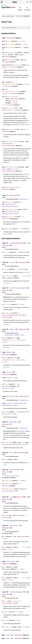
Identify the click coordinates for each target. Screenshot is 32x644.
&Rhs (4, 549)
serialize (9, 484)
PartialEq (14, 525)
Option (5, 146)
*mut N (16, 601)
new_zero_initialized (11, 91)
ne (6, 547)
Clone (12, 262)
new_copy (12, 60)
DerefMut (13, 422)
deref (7, 384)
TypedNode (25, 229)
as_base (11, 202)
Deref (9, 372)
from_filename (14, 141)
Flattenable (15, 470)
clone (7, 269)
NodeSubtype (24, 199)
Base (16, 206)
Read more (27, 272)
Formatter (6, 340)
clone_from (9, 276)
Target (9, 378)
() (24, 340)
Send (8, 635)
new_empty (12, 187)
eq (6, 536)
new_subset (12, 97)
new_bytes (18, 65)
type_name (9, 481)
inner (7, 620)
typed (10, 229)
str (9, 110)
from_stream (13, 167)
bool (26, 44)
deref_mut (9, 442)
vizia (3, 5)
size (10, 41)
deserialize (9, 489)
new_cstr (12, 129)
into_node (12, 217)
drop (6, 459)
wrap (6, 601)
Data (15, 2)
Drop (12, 453)
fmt (6, 338)
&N (19, 620)
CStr (24, 129)
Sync (8, 638)
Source (29, 276)
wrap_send (9, 313)
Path (9, 143)
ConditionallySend (18, 288)
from (6, 515)
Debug (12, 329)
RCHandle (20, 16)
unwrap (7, 612)
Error (4, 342)
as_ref (7, 252)
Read (4, 169)
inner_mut (9, 627)
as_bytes (12, 47)
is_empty (12, 44)
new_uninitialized (9, 84)
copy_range (12, 52)
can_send (8, 304)
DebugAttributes (19, 335)
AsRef (4, 110)
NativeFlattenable (13, 476)
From (12, 497)
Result (5, 315)
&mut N (28, 627)
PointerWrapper (16, 592)
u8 (27, 47)
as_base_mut (13, 209)
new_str (11, 108)
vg (6, 5)
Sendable (12, 315)
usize (23, 41)
